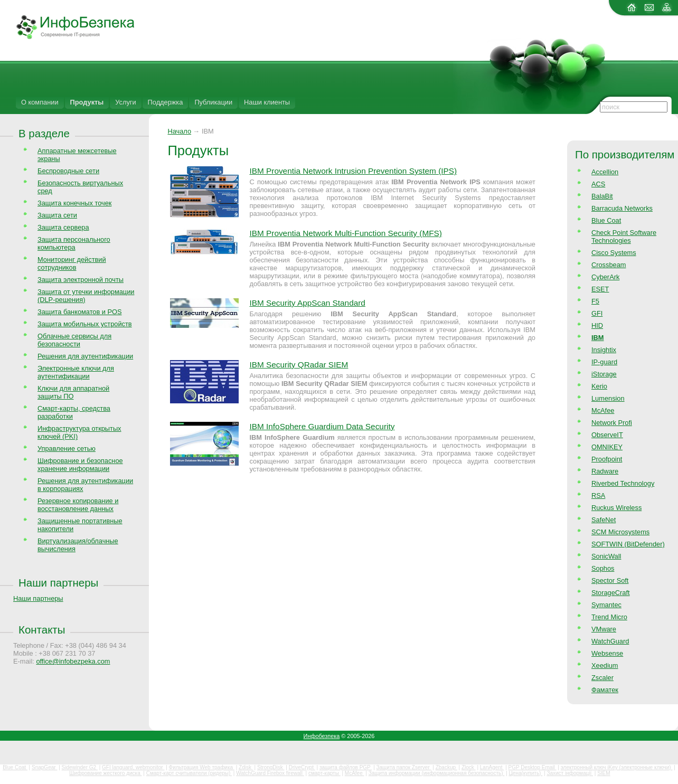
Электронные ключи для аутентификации (76, 372)
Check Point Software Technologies (624, 237)
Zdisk (246, 767)
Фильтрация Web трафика (202, 767)
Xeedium (605, 665)
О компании (40, 102)
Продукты (87, 102)
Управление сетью (67, 448)
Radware (605, 471)
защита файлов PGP (346, 767)
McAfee (603, 410)
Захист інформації (570, 773)
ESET (600, 289)
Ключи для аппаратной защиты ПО (73, 392)
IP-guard (604, 362)
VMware (604, 629)
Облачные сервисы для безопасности (74, 340)
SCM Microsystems (620, 532)
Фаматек (605, 690)
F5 (595, 301)
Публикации (213, 102)
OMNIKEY (607, 447)
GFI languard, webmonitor (133, 767)
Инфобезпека (322, 736)
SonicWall (606, 556)
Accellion (605, 172)
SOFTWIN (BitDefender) (628, 544)
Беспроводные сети (68, 171)
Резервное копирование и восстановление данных (78, 505)
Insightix (604, 350)
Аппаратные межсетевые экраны (77, 155)
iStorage (604, 374)
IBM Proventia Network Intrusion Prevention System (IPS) (353, 171)
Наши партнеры (58, 583)
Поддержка (166, 102)
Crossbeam (609, 265)
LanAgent (492, 767)
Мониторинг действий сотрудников (72, 263)
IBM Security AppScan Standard (307, 303)
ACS (598, 184)
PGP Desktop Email (533, 767)
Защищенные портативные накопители (80, 525)
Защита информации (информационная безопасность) (437, 773)
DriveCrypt (302, 767)
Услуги (125, 102)
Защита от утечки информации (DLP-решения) (86, 296)
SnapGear (44, 767)
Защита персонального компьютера (74, 243)
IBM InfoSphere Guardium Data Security (322, 426)
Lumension (608, 398)
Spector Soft (610, 580)
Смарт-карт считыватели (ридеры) (189, 773)
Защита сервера (63, 227)
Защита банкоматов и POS (80, 312)
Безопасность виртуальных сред (80, 187)
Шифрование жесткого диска (105, 773)
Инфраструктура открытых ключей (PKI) (79, 432)
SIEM (604, 773)
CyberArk (605, 277)
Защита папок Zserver (404, 767)
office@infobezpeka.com (73, 661)
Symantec (606, 605)
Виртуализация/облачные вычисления (78, 545)
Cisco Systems (614, 253)
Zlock (469, 767)
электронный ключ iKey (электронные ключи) (617, 767)
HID (597, 325)
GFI (597, 313)
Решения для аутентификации (85, 356)
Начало (179, 131)
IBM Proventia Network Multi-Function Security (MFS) (345, 233)
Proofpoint (607, 459)
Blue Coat (606, 220)
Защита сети (57, 215)
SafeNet (604, 520)
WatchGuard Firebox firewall (270, 773)
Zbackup (446, 767)
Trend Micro (609, 617)
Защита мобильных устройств (85, 324)
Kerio (599, 386)
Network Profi (612, 423)
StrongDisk (271, 767)
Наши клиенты (267, 102)
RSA (598, 495)
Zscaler (602, 678)
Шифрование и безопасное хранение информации (80, 465)
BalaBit (602, 196)
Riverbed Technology (623, 483)
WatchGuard (610, 641)
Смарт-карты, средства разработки (74, 412)
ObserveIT (607, 435)
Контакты (42, 630)
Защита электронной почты (81, 280)
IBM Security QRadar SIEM (299, 365)
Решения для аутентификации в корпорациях (85, 485)
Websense (607, 653)
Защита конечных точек (74, 203)
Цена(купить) (525, 773)
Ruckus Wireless (616, 508)
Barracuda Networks (622, 208)
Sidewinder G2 (80, 767)
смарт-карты (324, 773)
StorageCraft (611, 593)
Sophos (603, 568)
